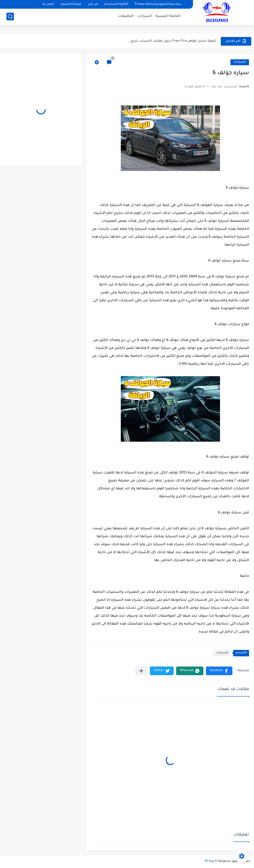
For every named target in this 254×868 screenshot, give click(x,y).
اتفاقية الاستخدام (116, 4)
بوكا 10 (209, 861)
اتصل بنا (48, 4)
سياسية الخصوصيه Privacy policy (158, 4)
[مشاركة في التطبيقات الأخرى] (141, 671)
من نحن (93, 4)
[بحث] (10, 17)
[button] (219, 671)
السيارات (145, 16)
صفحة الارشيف (71, 4)
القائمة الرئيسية (168, 16)
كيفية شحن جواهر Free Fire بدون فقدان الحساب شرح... (172, 41)
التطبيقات (126, 16)
